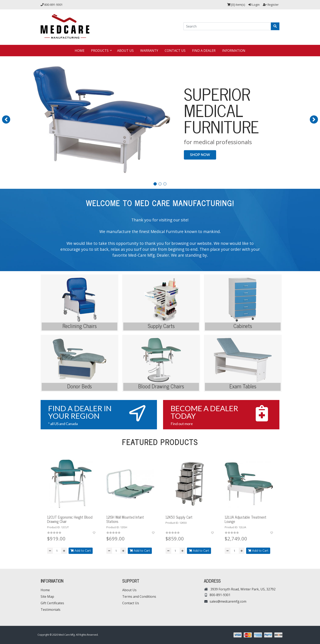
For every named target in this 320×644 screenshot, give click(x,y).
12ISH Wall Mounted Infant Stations (125, 519)
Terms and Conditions (139, 597)
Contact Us (175, 51)
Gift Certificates (52, 603)
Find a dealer (204, 51)
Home (80, 51)
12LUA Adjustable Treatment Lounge (246, 519)
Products (100, 51)
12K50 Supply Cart (179, 517)
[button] (6, 119)
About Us (125, 51)
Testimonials (51, 610)
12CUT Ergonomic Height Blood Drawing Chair (70, 519)
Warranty (149, 51)
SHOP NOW (200, 155)
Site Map (47, 597)
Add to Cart (81, 551)
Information (234, 51)
